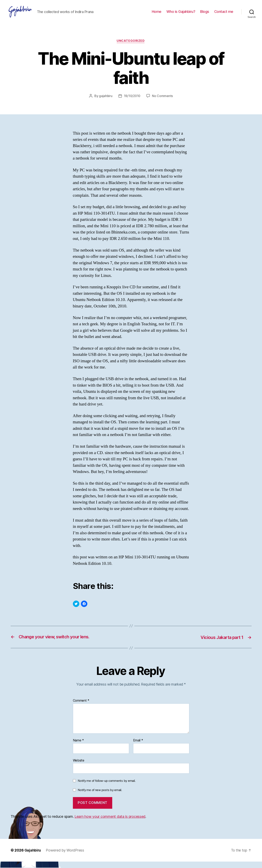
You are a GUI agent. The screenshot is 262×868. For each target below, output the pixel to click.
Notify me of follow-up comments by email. (107, 787)
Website (79, 767)
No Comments (163, 102)
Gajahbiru (33, 857)
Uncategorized (131, 47)
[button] (26, 15)
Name (78, 747)
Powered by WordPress (65, 857)
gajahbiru (105, 102)
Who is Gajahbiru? (181, 15)
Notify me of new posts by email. (100, 796)
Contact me (224, 15)
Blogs (205, 15)
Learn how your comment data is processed (110, 823)
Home (157, 15)
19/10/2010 (132, 102)
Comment (81, 707)
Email (138, 747)
